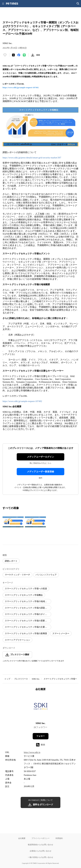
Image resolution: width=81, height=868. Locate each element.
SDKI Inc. (36, 679)
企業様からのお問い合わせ (40, 851)
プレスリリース (21, 679)
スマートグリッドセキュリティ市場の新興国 (26, 633)
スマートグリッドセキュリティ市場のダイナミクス (28, 614)
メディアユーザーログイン (40, 457)
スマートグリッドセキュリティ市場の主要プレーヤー (28, 627)
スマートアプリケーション (17, 640)
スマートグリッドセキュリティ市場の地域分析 (27, 601)
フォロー (40, 736)
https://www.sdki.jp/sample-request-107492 (21, 87)
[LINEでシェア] (24, 55)
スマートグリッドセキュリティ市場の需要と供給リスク (28, 621)
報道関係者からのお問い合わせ (40, 845)
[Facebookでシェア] (19, 55)
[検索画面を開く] (78, 4)
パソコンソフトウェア (46, 575)
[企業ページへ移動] (41, 707)
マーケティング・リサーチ (17, 575)
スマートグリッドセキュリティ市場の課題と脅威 (28, 608)
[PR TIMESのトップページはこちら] (12, 4)
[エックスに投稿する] (13, 55)
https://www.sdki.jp (32, 752)
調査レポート (11, 561)
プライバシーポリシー (40, 838)
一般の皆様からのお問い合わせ (40, 857)
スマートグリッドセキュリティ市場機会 (24, 595)
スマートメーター (61, 633)
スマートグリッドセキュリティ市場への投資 (26, 589)
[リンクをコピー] (38, 55)
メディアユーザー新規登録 (40, 472)
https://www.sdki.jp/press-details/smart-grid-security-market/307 (32, 158)
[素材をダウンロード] (33, 55)
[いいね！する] (5, 55)
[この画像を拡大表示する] (13, 522)
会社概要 (22, 838)
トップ (7, 679)
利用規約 (59, 838)
